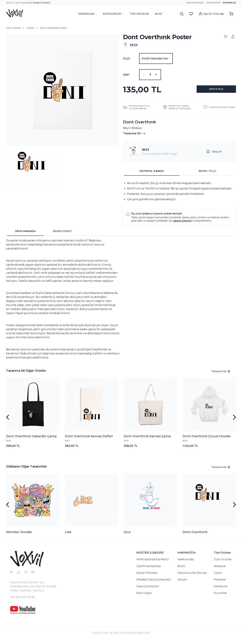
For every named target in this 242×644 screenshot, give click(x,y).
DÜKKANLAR (87, 14)
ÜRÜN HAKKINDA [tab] (25, 234)
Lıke (68, 535)
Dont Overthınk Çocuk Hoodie (207, 439)
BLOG (159, 14)
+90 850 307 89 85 (23, 600)
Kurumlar (220, 596)
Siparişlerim (214, 3)
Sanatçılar (221, 589)
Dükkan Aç (229, 3)
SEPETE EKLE (212, 91)
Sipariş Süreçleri (148, 589)
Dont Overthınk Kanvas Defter (89, 439)
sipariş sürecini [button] (182, 223)
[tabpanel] (179, 194)
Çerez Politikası (147, 575)
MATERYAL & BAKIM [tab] (152, 174)
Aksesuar (220, 569)
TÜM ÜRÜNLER (139, 14)
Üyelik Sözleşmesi (149, 569)
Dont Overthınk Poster (53, 28)
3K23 (145, 152)
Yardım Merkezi (195, 3)
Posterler (220, 582)
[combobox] (156, 58)
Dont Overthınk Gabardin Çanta (31, 439)
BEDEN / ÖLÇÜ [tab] (207, 174)
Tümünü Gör (221, 374)
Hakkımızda (186, 562)
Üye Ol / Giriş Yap (211, 14)
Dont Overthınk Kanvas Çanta (147, 439)
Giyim (218, 575)
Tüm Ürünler (13, 28)
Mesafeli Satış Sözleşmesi (154, 582)
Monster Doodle (19, 535)
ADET (126, 75)
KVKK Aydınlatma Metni (153, 562)
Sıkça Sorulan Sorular (192, 575)
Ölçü (127, 58)
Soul (127, 535)
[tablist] (179, 174)
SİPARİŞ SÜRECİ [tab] (62, 234)
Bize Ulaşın (144, 596)
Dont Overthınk (195, 535)
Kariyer (182, 582)
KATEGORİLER (113, 14)
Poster (30, 28)
